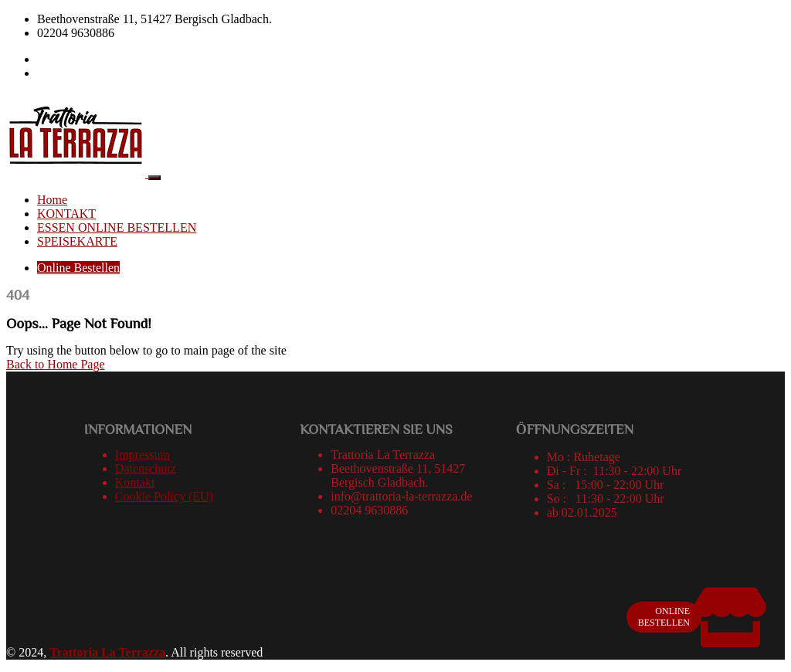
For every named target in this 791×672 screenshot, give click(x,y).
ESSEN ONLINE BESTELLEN (117, 227)
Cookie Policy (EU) (164, 496)
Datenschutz (146, 468)
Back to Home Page (56, 364)
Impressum (143, 455)
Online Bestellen (78, 268)
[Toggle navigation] (154, 178)
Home (52, 200)
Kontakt (135, 482)
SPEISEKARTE (77, 241)
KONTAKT (66, 214)
